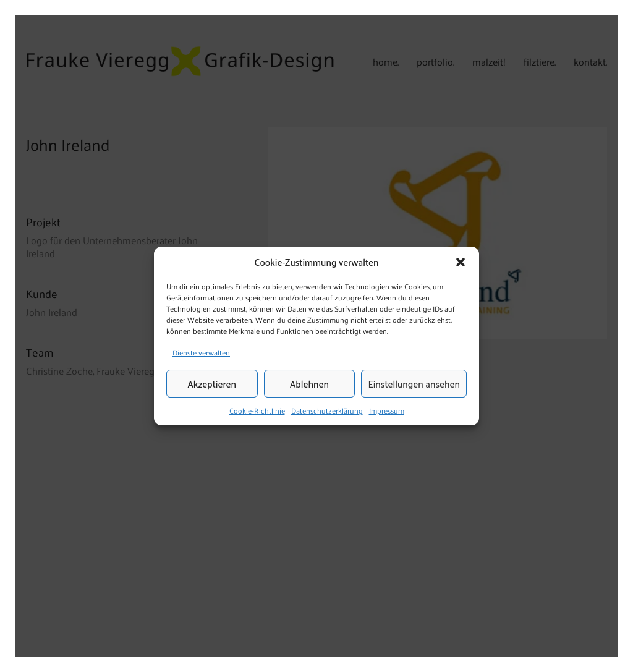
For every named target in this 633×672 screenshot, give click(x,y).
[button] (461, 262)
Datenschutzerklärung (327, 411)
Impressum (387, 411)
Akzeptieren (212, 384)
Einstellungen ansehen (414, 384)
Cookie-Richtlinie (257, 411)
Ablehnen (309, 384)
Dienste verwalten (201, 352)
